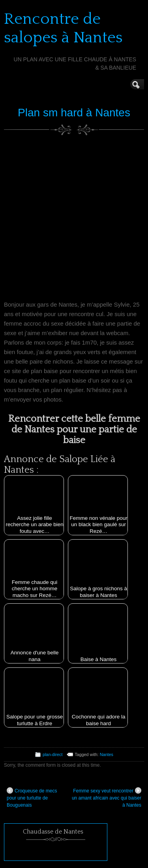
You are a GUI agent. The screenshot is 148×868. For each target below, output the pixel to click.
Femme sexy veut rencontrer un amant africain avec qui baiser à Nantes (107, 798)
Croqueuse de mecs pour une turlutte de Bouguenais (32, 798)
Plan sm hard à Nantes (74, 113)
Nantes (107, 754)
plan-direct (52, 754)
